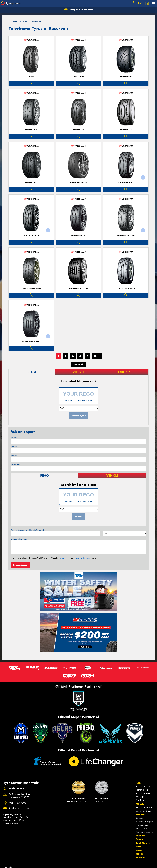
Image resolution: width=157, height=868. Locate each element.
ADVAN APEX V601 (78, 183)
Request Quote (20, 565)
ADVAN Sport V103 (78, 289)
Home (13, 22)
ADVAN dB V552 (31, 236)
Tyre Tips (140, 800)
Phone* (14, 447)
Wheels (140, 804)
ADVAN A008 (78, 77)
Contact (140, 839)
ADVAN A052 (31, 130)
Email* (14, 456)
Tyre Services (142, 825)
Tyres (138, 783)
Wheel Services (143, 829)
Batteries (139, 818)
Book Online (143, 843)
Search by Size (143, 790)
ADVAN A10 (78, 130)
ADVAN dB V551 (126, 183)
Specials (140, 836)
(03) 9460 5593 (17, 803)
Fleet (138, 846)
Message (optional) (19, 539)
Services (140, 814)
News (139, 850)
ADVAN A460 (126, 130)
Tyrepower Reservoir (79, 10)
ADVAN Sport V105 (126, 289)
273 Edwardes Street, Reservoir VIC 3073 (20, 796)
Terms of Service (82, 558)
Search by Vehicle (144, 786)
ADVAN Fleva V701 (126, 236)
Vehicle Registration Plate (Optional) (27, 530)
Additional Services (144, 832)
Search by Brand (143, 793)
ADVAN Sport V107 (31, 342)
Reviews (140, 857)
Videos (139, 854)
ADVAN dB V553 (78, 236)
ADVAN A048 (126, 77)
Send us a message (19, 808)
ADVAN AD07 (31, 183)
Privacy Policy (64, 558)
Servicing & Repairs (145, 822)
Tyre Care (140, 797)
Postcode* (15, 465)
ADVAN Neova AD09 (31, 289)
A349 (31, 77)
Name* (14, 438)
